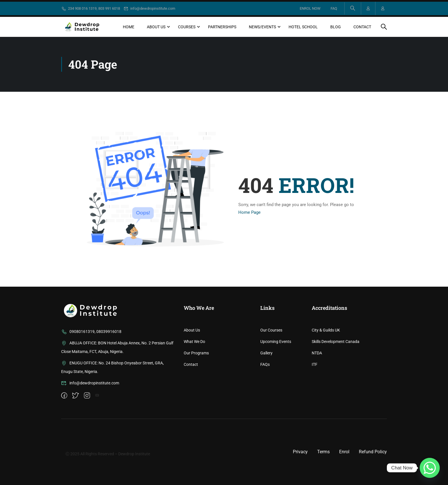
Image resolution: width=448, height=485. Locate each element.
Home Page (249, 212)
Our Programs (196, 390)
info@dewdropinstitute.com (150, 8)
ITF (315, 401)
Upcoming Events (276, 378)
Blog (336, 27)
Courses (187, 27)
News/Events (262, 27)
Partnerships (222, 27)
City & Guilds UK (326, 367)
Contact (362, 27)
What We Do (194, 378)
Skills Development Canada (336, 378)
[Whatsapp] (430, 468)
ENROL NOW (309, 8)
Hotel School (303, 27)
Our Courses (271, 367)
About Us (156, 27)
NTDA (317, 390)
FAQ (333, 8)
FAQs (265, 401)
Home (129, 27)
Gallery (266, 390)
